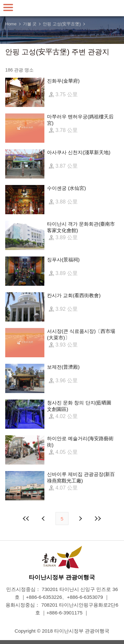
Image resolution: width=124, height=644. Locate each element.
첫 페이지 (26, 519)
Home (11, 24)
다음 (80, 519)
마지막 (98, 519)
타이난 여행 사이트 (62, 8)
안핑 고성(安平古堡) (62, 24)
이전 (44, 519)
